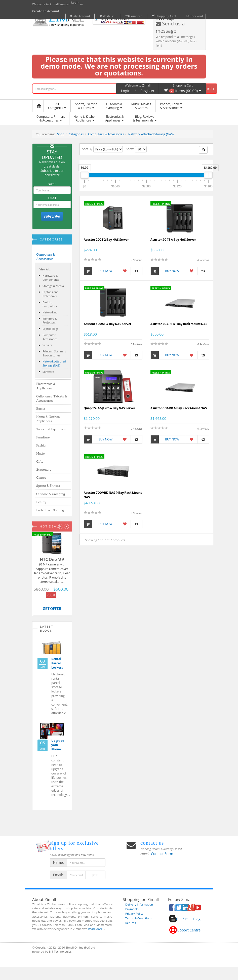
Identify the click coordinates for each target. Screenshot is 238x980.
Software (48, 372)
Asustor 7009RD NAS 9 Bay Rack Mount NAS (113, 495)
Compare (134, 16)
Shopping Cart (164, 16)
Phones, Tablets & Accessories (171, 106)
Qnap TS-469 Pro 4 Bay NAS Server (110, 408)
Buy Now (98, 271)
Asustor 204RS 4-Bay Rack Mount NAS (179, 324)
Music (41, 453)
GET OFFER (52, 609)
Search (207, 89)
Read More (95, 929)
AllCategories (57, 106)
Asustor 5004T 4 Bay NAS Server (108, 324)
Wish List (108, 16)
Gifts (40, 461)
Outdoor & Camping (51, 494)
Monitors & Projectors (50, 321)
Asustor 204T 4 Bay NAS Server (173, 240)
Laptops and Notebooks (51, 294)
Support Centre (188, 930)
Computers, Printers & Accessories (51, 118)
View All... (45, 269)
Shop (61, 134)
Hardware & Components (51, 278)
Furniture (43, 437)
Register (148, 91)
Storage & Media (53, 286)
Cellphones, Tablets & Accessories (52, 398)
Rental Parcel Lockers (57, 663)
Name (52, 184)
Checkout (195, 16)
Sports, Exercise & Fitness (86, 106)
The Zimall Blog (188, 919)
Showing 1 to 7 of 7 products (105, 540)
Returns (131, 923)
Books (41, 409)
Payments (132, 909)
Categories (76, 134)
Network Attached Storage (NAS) (151, 134)
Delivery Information (139, 904)
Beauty (41, 502)
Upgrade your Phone (58, 745)
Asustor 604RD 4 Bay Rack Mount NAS (179, 408)
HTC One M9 (52, 559)
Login (126, 91)
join (95, 875)
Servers (47, 345)
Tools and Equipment (51, 429)
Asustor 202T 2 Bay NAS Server (106, 240)
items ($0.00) (183, 91)
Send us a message (170, 27)
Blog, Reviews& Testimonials (145, 118)
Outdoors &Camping (114, 106)
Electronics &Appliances (114, 118)
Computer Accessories (50, 337)
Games (41, 478)
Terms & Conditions (139, 918)
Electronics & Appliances (46, 386)
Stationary (44, 469)
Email (52, 198)
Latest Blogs (47, 628)
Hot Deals (50, 526)
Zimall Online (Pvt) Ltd (80, 947)
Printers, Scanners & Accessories (54, 353)
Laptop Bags (50, 329)
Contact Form (162, 854)
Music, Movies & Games (141, 106)
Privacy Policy (134, 913)
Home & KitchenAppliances (85, 118)
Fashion (42, 445)
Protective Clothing (50, 510)
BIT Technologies (60, 951)
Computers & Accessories (106, 134)
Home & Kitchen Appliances (48, 419)
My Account (80, 16)
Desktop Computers (50, 304)
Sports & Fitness (48, 486)
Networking (50, 312)
